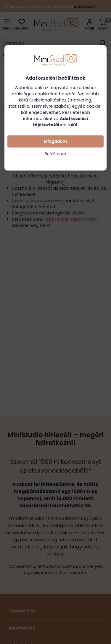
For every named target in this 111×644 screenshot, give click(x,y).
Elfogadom (55, 141)
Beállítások (55, 154)
